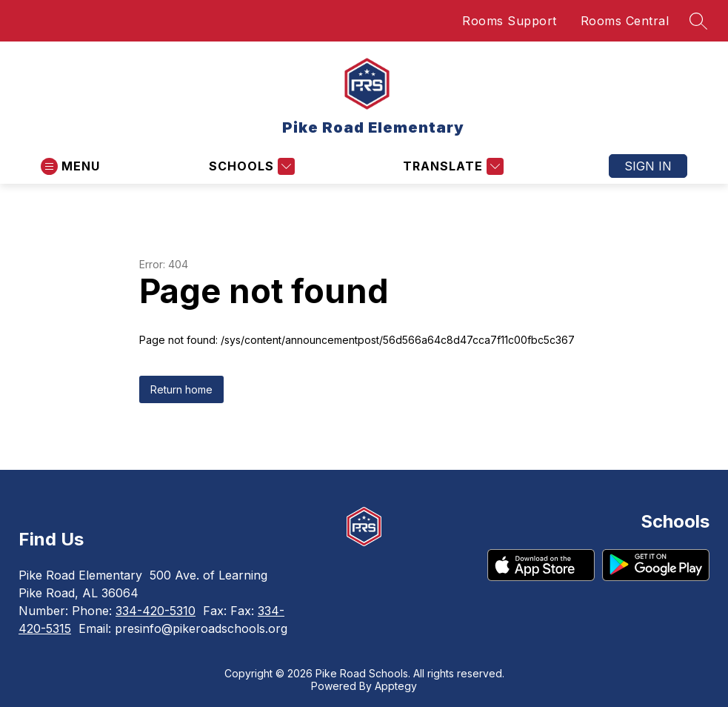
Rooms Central (625, 21)
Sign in (648, 166)
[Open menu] (70, 166)
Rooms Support (510, 21)
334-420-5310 (156, 611)
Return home (181, 389)
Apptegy (396, 686)
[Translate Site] (451, 166)
